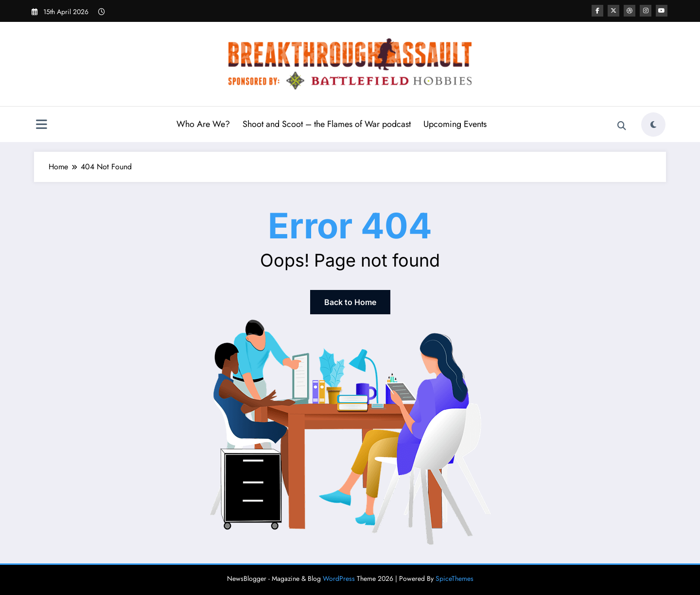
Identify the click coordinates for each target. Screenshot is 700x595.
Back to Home (350, 302)
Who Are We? (203, 124)
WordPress (339, 578)
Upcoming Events (455, 124)
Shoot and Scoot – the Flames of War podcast (327, 124)
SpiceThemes (455, 578)
